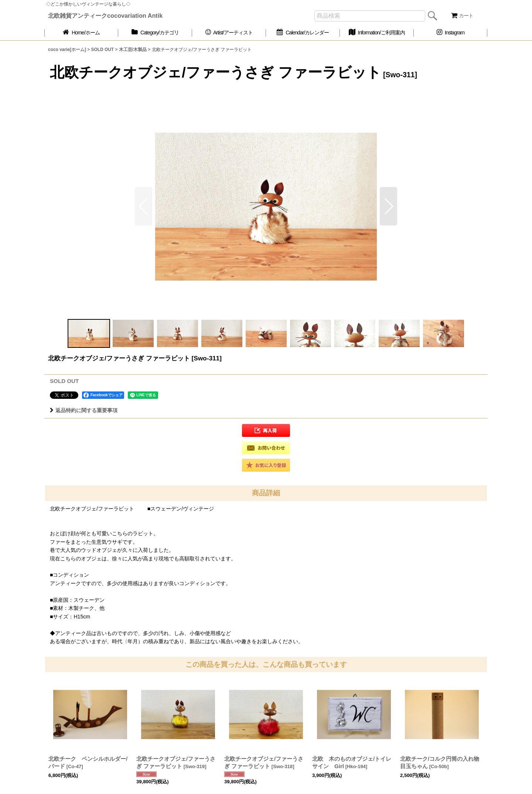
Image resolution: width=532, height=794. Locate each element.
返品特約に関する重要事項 (84, 410)
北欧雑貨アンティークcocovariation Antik (105, 16)
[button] (388, 206)
